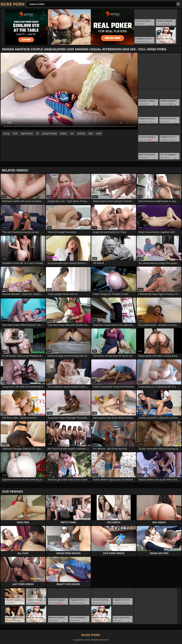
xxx (72, 133)
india (99, 133)
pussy (6, 133)
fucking (81, 133)
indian (63, 133)
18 (37, 133)
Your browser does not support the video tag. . (69, 91)
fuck (15, 133)
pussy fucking (49, 133)
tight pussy (27, 133)
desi (91, 133)
